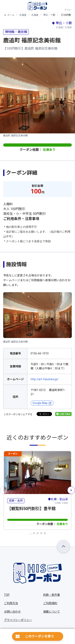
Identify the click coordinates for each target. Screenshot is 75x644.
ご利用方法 (11, 603)
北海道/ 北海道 (58, 501)
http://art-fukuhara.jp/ (45, 379)
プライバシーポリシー (18, 620)
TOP (7, 595)
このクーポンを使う (40, 636)
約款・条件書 (52, 595)
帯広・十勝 (49, 15)
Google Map (40, 403)
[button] (30, 533)
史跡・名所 (16, 501)
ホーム (11, 15)
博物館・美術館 (16, 32)
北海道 (23, 15)
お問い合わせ (12, 612)
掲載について (52, 612)
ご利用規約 (50, 603)
